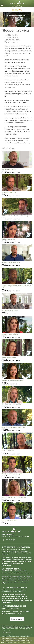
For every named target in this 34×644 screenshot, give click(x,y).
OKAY (16, 642)
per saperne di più (25, 642)
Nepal (20, 614)
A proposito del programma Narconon (13, 576)
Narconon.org (6, 612)
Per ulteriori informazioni (10, 595)
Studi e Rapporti (18, 582)
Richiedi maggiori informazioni (14, 598)
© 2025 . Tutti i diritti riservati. (13, 626)
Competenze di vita (16, 564)
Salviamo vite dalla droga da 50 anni (19, 578)
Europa (22, 612)
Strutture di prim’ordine (9, 580)
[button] (17, 620)
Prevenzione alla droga (16, 601)
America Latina (12, 614)
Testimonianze (6, 565)
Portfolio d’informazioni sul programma (13, 596)
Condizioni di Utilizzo (18, 627)
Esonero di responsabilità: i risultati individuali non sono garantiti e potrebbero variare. (16, 629)
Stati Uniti (15, 612)
